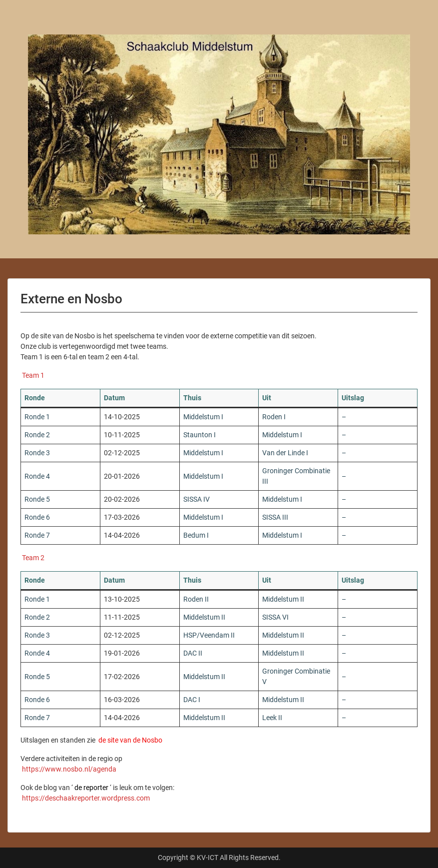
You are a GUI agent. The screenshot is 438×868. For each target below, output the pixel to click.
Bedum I (196, 535)
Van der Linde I (285, 453)
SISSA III (275, 517)
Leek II (272, 718)
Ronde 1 (37, 417)
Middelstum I (203, 417)
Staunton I (200, 435)
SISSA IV (197, 499)
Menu (18, 27)
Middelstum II (283, 599)
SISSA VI (275, 617)
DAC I (192, 700)
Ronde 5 (37, 499)
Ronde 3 (37, 453)
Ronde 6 (37, 517)
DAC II (193, 653)
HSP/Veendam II (209, 635)
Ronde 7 (37, 535)
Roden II (196, 599)
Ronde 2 (37, 435)
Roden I (274, 417)
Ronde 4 (37, 476)
